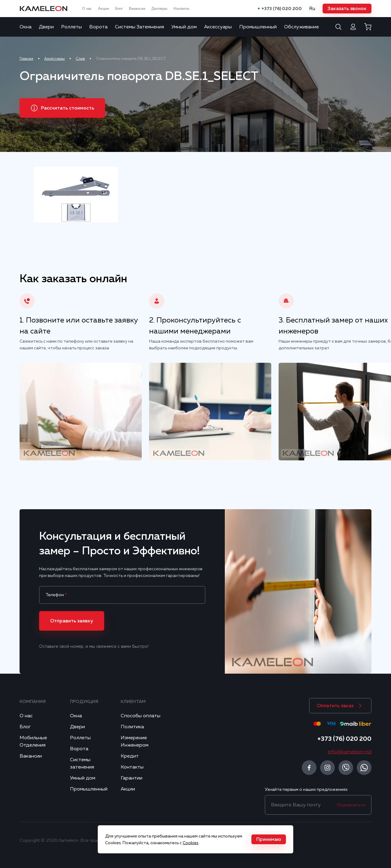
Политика (132, 727)
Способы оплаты (141, 716)
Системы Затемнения (139, 27)
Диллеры (159, 9)
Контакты (181, 9)
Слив (80, 59)
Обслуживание (301, 27)
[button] (347, 9)
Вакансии (137, 9)
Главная (26, 59)
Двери (46, 27)
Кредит (130, 756)
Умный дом (184, 27)
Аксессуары (218, 27)
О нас (87, 9)
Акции (104, 9)
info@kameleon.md (350, 752)
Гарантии (132, 778)
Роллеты (71, 27)
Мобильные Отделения (33, 741)
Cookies (190, 843)
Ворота (98, 27)
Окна (26, 27)
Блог (119, 9)
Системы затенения (82, 763)
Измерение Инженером (135, 741)
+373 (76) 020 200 (282, 9)
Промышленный (258, 27)
